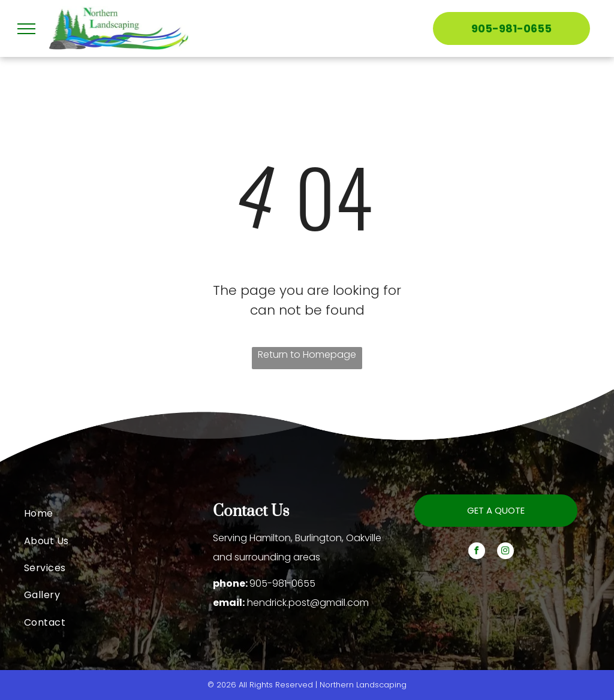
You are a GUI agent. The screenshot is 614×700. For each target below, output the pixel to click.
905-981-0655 (282, 583)
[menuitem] (118, 513)
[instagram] (505, 552)
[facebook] (477, 552)
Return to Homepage (307, 354)
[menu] (26, 29)
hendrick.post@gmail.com (308, 603)
